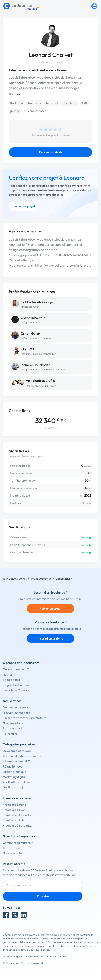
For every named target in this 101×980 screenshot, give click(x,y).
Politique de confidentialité (41, 956)
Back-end (17, 103)
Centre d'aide (12, 848)
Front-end (34, 103)
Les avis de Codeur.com (18, 690)
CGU (63, 956)
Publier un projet (24, 206)
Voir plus (14, 94)
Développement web (17, 751)
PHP (85, 103)
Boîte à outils (11, 680)
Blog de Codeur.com (16, 685)
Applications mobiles (17, 782)
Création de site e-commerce (22, 756)
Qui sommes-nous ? (16, 669)
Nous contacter (13, 853)
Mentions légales (13, 956)
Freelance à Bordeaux (17, 825)
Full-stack (52, 103)
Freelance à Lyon (14, 810)
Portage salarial (14, 728)
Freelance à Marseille (17, 815)
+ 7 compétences (35, 111)
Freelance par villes (17, 798)
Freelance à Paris (14, 805)
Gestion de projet (14, 787)
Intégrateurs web (41, 579)
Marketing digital (14, 777)
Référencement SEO (16, 761)
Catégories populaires (19, 744)
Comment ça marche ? (18, 843)
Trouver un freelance (16, 713)
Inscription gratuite (50, 638)
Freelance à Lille (14, 820)
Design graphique (14, 772)
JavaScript (70, 103)
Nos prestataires (14, 723)
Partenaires (11, 734)
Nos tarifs (9, 674)
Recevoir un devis (50, 152)
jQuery (15, 111)
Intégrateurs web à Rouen (41, 386)
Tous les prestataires (15, 579)
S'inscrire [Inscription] (43, 896)
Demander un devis (16, 707)
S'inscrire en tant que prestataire (25, 718)
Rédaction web (13, 766)
